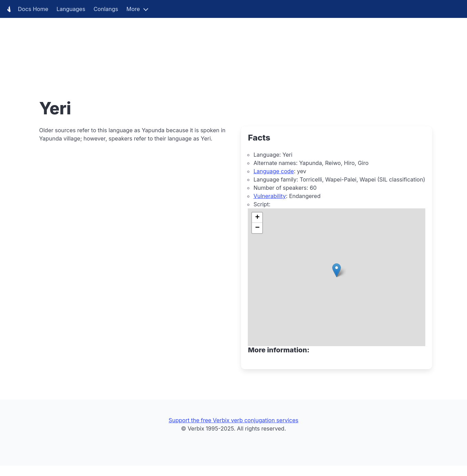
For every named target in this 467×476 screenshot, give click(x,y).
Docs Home (26, 9)
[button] (337, 270)
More (133, 9)
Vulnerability (270, 196)
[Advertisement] (207, 48)
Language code (273, 171)
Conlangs (106, 9)
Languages (71, 9)
